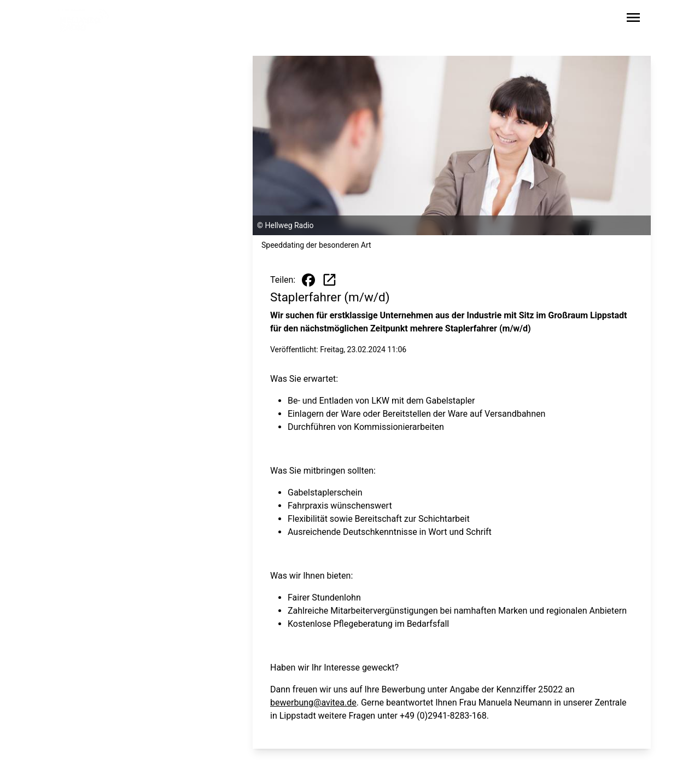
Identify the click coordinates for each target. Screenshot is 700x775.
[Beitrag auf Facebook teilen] (308, 280)
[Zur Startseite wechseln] (84, 20)
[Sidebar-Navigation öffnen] (633, 19)
